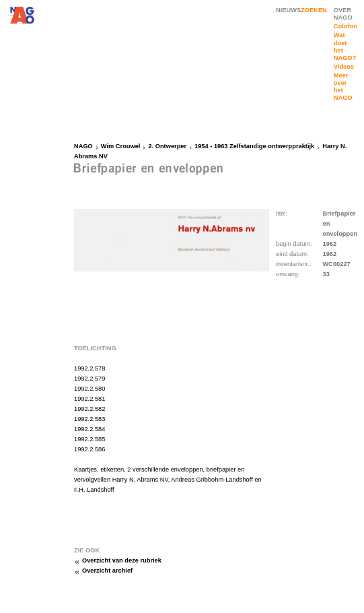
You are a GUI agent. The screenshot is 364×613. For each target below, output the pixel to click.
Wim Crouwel (121, 146)
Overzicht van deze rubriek (122, 560)
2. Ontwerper (167, 146)
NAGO (83, 146)
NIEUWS (288, 10)
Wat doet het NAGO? (345, 46)
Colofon (345, 26)
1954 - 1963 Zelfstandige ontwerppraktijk (254, 146)
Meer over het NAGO (343, 87)
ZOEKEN (314, 10)
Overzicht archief (107, 571)
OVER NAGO (343, 14)
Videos (344, 67)
